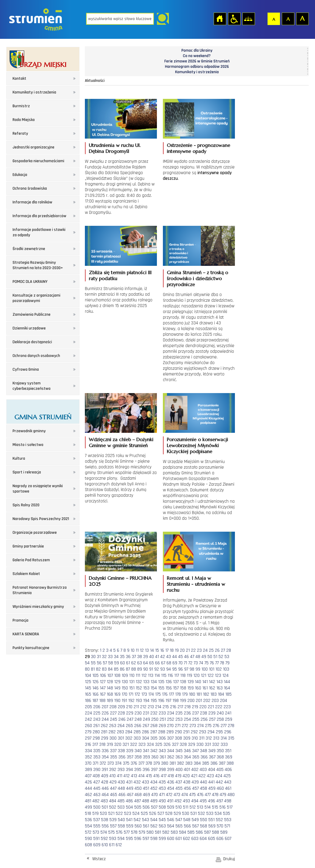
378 (149, 763)
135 (161, 682)
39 (146, 657)
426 (88, 782)
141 (205, 682)
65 (152, 663)
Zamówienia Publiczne (32, 315)
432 (137, 782)
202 (207, 701)
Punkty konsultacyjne (31, 648)
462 (88, 795)
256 (204, 719)
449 (130, 788)
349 (212, 751)
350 (220, 751)
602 (186, 839)
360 (155, 757)
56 (99, 663)
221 (211, 707)
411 (120, 776)
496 (212, 801)
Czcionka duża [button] (302, 19)
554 (88, 826)
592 (104, 839)
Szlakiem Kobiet (26, 574)
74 (201, 663)
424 (219, 776)
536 (88, 820)
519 (95, 813)
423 (210, 776)
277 (224, 726)
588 (215, 832)
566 (187, 826)
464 (105, 795)
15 (157, 650)
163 (220, 688)
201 (199, 701)
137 (176, 682)
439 (195, 782)
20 (182, 650)
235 (179, 713)
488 (146, 801)
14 (152, 650)
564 (171, 826)
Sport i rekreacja (27, 472)
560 (138, 826)
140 (198, 682)
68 (169, 663)
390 (97, 770)
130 (125, 682)
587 (207, 832)
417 (164, 776)
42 (163, 657)
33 (110, 657)
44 (175, 657)
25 (211, 650)
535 (227, 813)
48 (198, 657)
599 (162, 839)
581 (158, 832)
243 (97, 719)
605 (212, 839)
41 (157, 657)
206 (97, 707)
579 (142, 832)
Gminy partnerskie (28, 546)
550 (204, 820)
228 (121, 713)
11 (137, 650)
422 (202, 776)
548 (187, 820)
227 (113, 713)
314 (224, 738)
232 (154, 713)
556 (105, 826)
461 (228, 788)
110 (132, 675)
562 (154, 826)
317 (95, 744)
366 (204, 757)
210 (129, 707)
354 (105, 757)
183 (214, 694)
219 (195, 707)
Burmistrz (21, 106)
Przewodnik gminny (29, 431)
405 (220, 770)
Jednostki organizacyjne (33, 147)
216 (173, 707)
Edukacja (20, 175)
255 (196, 719)
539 (113, 820)
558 (121, 826)
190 (117, 701)
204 (224, 701)
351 (228, 751)
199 (183, 701)
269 (162, 726)
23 (199, 650)
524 (136, 813)
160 (198, 688)
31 (99, 657)
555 (97, 826)
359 (146, 757)
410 (113, 776)
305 (154, 738)
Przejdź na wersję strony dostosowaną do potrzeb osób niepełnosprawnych (234, 19)
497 (220, 801)
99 (198, 669)
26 (217, 650)
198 (176, 701)
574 (104, 832)
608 (88, 845)
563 (162, 826)
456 (187, 788)
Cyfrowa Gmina (26, 369)
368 (220, 757)
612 (119, 845)
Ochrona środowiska (30, 188)
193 (139, 701)
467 (130, 795)
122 (211, 675)
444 (88, 788)
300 (113, 738)
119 (189, 675)
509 (171, 807)
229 (130, 713)
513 (200, 807)
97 (186, 669)
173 (144, 694)
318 (102, 744)
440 (204, 782)
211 (136, 707)
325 (159, 744)
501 (105, 807)
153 (146, 688)
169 (117, 694)
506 (146, 807)
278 (231, 726)
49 (204, 657)
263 (113, 726)
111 (138, 675)
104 (88, 675)
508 (162, 807)
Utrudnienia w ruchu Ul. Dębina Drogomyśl (115, 148)
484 (113, 801)
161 (205, 688)
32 (104, 657)
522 (119, 813)
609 (97, 845)
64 (146, 663)
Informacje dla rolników (32, 202)
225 (97, 713)
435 (162, 782)
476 (200, 795)
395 (138, 770)
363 (179, 757)
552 (219, 820)
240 (220, 713)
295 (219, 732)
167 (103, 694)
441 (211, 782)
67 (163, 663)
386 (214, 763)
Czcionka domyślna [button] (273, 19)
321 (126, 744)
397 (154, 770)
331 (208, 744)
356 (122, 757)
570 (220, 826)
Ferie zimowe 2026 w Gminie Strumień (197, 61)
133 (146, 682)
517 (230, 807)
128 (110, 682)
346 (187, 751)
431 (129, 782)
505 (138, 807)
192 (131, 701)
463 (97, 795)
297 (88, 738)
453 (162, 788)
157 (176, 688)
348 (204, 751)
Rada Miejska (24, 120)
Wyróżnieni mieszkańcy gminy (38, 607)
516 (223, 807)
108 (117, 675)
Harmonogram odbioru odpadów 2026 (197, 67)
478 (215, 795)
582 (166, 832)
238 (204, 713)
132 (139, 682)
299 (105, 738)
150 (125, 688)
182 (206, 694)
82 (98, 669)
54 (87, 663)
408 (96, 776)
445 (97, 788)
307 (170, 738)
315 (231, 738)
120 (197, 675)
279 (88, 732)
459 (212, 788)
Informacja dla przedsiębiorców (39, 216)
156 (169, 688)
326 (167, 744)
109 (125, 675)
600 (171, 839)
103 (226, 669)
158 (183, 688)
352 (88, 757)
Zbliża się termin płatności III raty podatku (120, 275)
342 (154, 751)
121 (204, 675)
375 (126, 763)
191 (124, 701)
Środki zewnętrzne (29, 249)
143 (220, 682)
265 (129, 726)
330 (200, 744)
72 (190, 663)
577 (127, 832)
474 (185, 795)
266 (138, 726)
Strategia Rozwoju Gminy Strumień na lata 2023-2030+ (38, 265)
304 (146, 738)
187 (95, 701)
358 (138, 757)
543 (146, 820)
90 (146, 669)
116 (170, 675)
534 (218, 813)
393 (121, 770)
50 (210, 657)
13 (147, 650)
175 (158, 694)
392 (113, 770)
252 (171, 719)
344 (171, 751)
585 (191, 832)
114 (157, 675)
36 (128, 657)
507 (154, 807)
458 (204, 788)
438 (187, 782)
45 (181, 657)
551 (211, 820)
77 (217, 663)
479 (223, 795)
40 (152, 657)
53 (227, 657)
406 (228, 770)
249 (146, 719)
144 (227, 682)
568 (204, 826)
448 (121, 788)
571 (227, 826)
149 (117, 688)
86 (122, 669)
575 (111, 832)
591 (96, 839)
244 (105, 719)
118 (183, 675)
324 (150, 744)
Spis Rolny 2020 (26, 505)
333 (224, 744)
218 (188, 707)
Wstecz (99, 859)
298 (96, 738)
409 (105, 776)
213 (151, 707)
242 (88, 719)
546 (171, 820)
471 (162, 795)
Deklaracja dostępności (32, 342)
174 (151, 694)
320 (118, 744)
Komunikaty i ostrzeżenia (34, 92)
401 (187, 770)
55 (93, 663)
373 (111, 763)
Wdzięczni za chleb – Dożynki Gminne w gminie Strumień (121, 442)
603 (195, 839)
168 (110, 694)
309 (187, 738)
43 (169, 657)
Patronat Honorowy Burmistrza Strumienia (40, 590)
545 (162, 820)
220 (203, 707)
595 (129, 839)
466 (122, 795)
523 (128, 813)
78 (222, 663)
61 (128, 663)
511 (186, 807)
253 (179, 719)
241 (228, 713)
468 (138, 795)
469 (146, 795)
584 (183, 832)
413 (134, 776)
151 (132, 688)
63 (140, 663)
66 (157, 663)
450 (138, 788)
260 (88, 726)
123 (218, 675)
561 (146, 826)
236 (187, 713)
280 (96, 732)
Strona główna (220, 19)
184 (221, 694)
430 (121, 782)
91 (151, 669)
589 (224, 832)
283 (120, 732)
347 (195, 751)
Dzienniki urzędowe (29, 328)
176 (165, 694)
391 (105, 770)
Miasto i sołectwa (28, 445)
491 (170, 801)
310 (195, 738)
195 (154, 701)
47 (192, 657)
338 (121, 751)
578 (134, 832)
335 (97, 751)
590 (88, 839)
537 (97, 820)
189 (110, 701)
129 (117, 682)
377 (141, 763)
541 (129, 820)
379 (157, 763)
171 (131, 694)
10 (133, 650)
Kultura (19, 458)
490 (162, 801)
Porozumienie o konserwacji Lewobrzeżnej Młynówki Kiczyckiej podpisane (197, 445)
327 (175, 744)
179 (185, 694)
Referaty (20, 134)
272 (185, 726)
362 (171, 757)
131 (132, 682)
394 (129, 770)
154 (154, 688)
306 (162, 738)
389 (88, 770)
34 (116, 657)
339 (130, 751)
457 (195, 788)
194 (146, 701)
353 (97, 757)
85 (116, 669)
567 (195, 826)
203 (215, 701)
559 (130, 826)
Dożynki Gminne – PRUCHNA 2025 (120, 581)
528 (169, 813)
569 (212, 826)
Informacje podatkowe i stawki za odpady (39, 232)
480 (231, 795)
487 (137, 801)
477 (208, 795)
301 (121, 738)
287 (154, 732)
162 (212, 688)
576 (119, 832)
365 (196, 757)
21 (188, 650)
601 (179, 839)
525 (144, 813)
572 (88, 832)
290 (178, 732)
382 (181, 763)
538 (105, 820)
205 (88, 707)
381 (173, 763)
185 (228, 694)
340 (138, 751)
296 (228, 732)
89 (140, 669)
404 (212, 770)
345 (179, 751)
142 (212, 682)
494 (195, 801)
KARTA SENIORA (26, 634)
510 (179, 807)
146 (95, 688)
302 (129, 738)
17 (167, 650)
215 (166, 707)
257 (212, 719)
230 (138, 713)
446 (105, 788)
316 (88, 744)
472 (169, 795)
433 (146, 782)
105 (95, 675)
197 (168, 701)
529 (177, 813)
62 (134, 663)
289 (170, 732)
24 (205, 650)
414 (142, 776)
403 (203, 770)
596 (138, 839)
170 (124, 694)
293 (203, 732)
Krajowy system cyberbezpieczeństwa (32, 386)
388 (230, 763)
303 (137, 738)
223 (227, 707)
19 (177, 650)
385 (206, 763)
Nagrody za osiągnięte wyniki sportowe (38, 489)
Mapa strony (248, 19)
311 (202, 738)
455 (179, 788)
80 (87, 669)
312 (209, 738)
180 (192, 694)
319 (110, 744)
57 (105, 663)
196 (161, 701)
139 (191, 682)
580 (150, 832)
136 (169, 682)
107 (110, 675)
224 (88, 713)
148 (110, 688)
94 (169, 669)
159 (191, 688)
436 (171, 782)
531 (194, 813)
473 (177, 795)
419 (178, 776)
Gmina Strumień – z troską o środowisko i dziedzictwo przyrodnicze (197, 278)
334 (88, 751)
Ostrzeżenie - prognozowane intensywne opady (198, 148)
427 (97, 782)
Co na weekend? (197, 56)
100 (205, 669)
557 (113, 826)
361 (163, 757)
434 (154, 782)
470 (155, 795)
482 (96, 801)
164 (227, 688)
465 (114, 795)
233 (162, 713)
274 (201, 726)
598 (154, 839)
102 (219, 669)
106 (103, 675)
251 (163, 719)
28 (229, 650)
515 (215, 807)
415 (149, 776)
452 (154, 788)
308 (178, 738)
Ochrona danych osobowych (36, 356)
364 (187, 757)
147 (103, 688)
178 (178, 694)
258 (220, 719)
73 (196, 663)
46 (186, 657)
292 (194, 732)
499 (88, 807)
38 (140, 657)
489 (154, 801)
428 (105, 782)
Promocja (20, 620)
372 (103, 763)
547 (179, 820)
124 (225, 675)
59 (117, 663)
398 (162, 770)
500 (97, 807)
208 (113, 707)
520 (103, 813)
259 (229, 719)
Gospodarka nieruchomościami (38, 161)
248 (138, 719)
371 (95, 763)
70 (181, 663)
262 (104, 726)
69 (175, 663)
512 (193, 807)
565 (179, 826)
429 (113, 782)
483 (104, 801)
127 (103, 682)
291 (186, 732)
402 (195, 770)
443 (228, 782)
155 (161, 688)
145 (88, 688)
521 (111, 813)
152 (139, 688)
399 (171, 770)
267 (146, 726)
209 (121, 707)
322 (134, 744)
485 (121, 801)
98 (192, 669)
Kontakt (19, 79)
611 (112, 845)
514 (208, 807)
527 (161, 813)
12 (142, 650)
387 (222, 763)
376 (134, 763)
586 (199, 832)
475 (192, 795)
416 (156, 776)
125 (88, 682)
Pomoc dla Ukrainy (197, 50)
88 (134, 669)
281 (104, 732)
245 (114, 719)
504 (129, 807)
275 (208, 726)
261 (96, 726)
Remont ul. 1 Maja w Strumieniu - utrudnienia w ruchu (196, 584)
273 (193, 726)
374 (118, 763)
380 (165, 763)
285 (137, 732)
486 (129, 801)
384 (197, 763)
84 (110, 669)
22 (193, 650)
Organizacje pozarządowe (35, 533)
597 (146, 839)
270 (170, 726)
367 (212, 757)
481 (88, 801)
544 (154, 820)
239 (212, 713)
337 (113, 751)
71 (185, 663)
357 (130, 757)
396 (146, 770)
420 (186, 776)
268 (154, 726)
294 (211, 732)
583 (174, 832)
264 (121, 726)
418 (171, 776)
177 (171, 694)
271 (178, 726)
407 (88, 776)
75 (207, 663)
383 (189, 763)
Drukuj (229, 859)
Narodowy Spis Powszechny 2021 (41, 519)
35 (122, 657)
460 (220, 788)
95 (175, 669)
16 (162, 650)
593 (113, 839)
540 (121, 820)
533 (210, 813)
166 (95, 694)
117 (177, 675)
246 (122, 719)
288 (162, 732)
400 (179, 770)
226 (105, 713)
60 (123, 663)
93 (163, 669)
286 (146, 732)
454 (171, 788)
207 (105, 707)
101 (212, 669)
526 (153, 813)
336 (105, 751)
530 (186, 813)
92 (157, 669)
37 (134, 657)
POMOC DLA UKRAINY (30, 282)
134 (154, 682)
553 (228, 820)
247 (130, 719)
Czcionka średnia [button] (288, 19)
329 (192, 744)
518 (88, 813)
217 (180, 707)
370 (88, 763)
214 (158, 707)
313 (216, 738)
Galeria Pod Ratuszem (31, 560)
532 (201, 813)
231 (146, 713)
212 (143, 707)
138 (183, 682)
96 (181, 669)
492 (178, 801)
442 (219, 782)
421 (194, 776)
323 (142, 744)
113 (151, 675)
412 (127, 776)
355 (114, 757)
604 (203, 839)
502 (113, 807)
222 (219, 707)
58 (111, 663)
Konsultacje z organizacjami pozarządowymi (36, 298)
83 (104, 669)
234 (171, 713)
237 (195, 713)
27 (223, 650)
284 (129, 732)
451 (146, 788)
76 (212, 663)
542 (137, 820)
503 (121, 807)
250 (155, 719)
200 (191, 701)
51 (215, 657)
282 (112, 732)
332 (216, 744)
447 (113, 788)
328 (183, 744)
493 (186, 801)
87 (128, 669)
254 (187, 719)
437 (179, 782)
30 (93, 657)
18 (172, 650)
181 (199, 694)
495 (203, 801)
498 (228, 801)
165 (88, 694)
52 (221, 657)
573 (96, 832)
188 (102, 701)
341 (146, 751)
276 (216, 726)
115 (164, 675)
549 (195, 820)
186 (88, 701)
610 (105, 845)
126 (95, 682)
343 (162, 751)
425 (227, 776)
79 (227, 663)
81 (93, 669)
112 (144, 675)
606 (220, 839)
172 (137, 694)
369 (229, 757)
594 (121, 839)
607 (228, 839)
